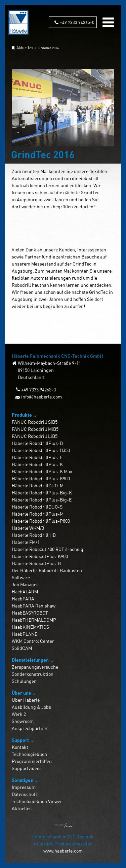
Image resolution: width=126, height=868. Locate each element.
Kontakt (20, 747)
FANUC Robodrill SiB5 (35, 422)
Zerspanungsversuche (35, 667)
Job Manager (25, 584)
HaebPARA (23, 599)
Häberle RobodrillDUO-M (38, 485)
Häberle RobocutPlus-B (36, 563)
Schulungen (24, 681)
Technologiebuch (29, 754)
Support (20, 740)
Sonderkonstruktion (33, 674)
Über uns (21, 693)
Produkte (22, 415)
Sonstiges (22, 780)
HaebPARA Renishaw (34, 606)
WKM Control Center (33, 641)
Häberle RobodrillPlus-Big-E (42, 500)
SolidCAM (22, 648)
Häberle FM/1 (26, 542)
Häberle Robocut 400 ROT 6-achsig (48, 549)
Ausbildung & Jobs (31, 707)
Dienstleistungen (30, 660)
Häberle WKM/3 (28, 528)
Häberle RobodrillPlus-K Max (42, 471)
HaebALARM (25, 592)
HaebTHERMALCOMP (34, 620)
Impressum (24, 787)
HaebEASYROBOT (30, 613)
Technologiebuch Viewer (37, 801)
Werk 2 (19, 714)
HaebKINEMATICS (30, 627)
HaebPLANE (25, 634)
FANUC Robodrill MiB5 (35, 429)
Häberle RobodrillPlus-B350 (41, 450)
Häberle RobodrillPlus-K (37, 464)
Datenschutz (25, 794)
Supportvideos (27, 768)
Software (21, 577)
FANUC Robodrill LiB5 (35, 436)
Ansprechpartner (30, 728)
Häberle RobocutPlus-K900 (40, 556)
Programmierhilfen (32, 761)
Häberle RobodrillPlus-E (37, 457)
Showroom (23, 721)
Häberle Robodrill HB (34, 535)
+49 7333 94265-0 (77, 22)
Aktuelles (22, 808)
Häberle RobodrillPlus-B (37, 443)
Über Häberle (26, 700)
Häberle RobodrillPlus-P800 (41, 521)
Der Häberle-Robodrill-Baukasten (47, 570)
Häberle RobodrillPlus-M (38, 514)
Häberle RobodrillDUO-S (37, 507)
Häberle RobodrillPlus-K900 (41, 478)
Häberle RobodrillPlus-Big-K (42, 493)
